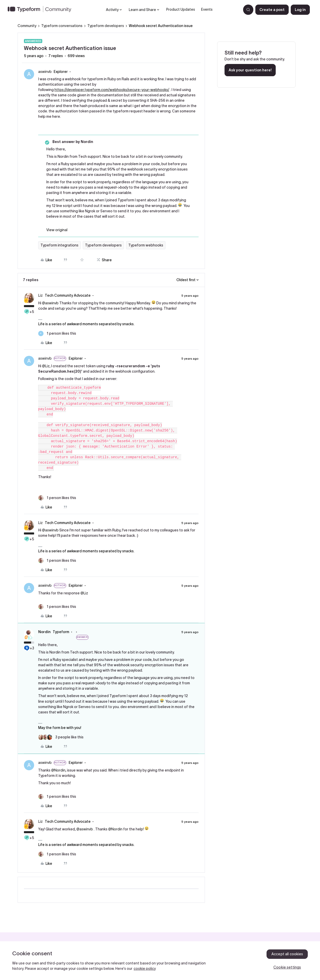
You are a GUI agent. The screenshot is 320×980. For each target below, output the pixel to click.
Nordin (44, 632)
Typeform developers (106, 26)
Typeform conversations (62, 26)
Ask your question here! (250, 70)
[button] (272, 10)
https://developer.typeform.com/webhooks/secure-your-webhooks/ (112, 90)
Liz (40, 295)
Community (27, 26)
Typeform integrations (59, 245)
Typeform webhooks (146, 245)
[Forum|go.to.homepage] (41, 10)
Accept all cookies (287, 954)
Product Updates (181, 9)
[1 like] (57, 334)
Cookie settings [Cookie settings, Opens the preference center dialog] (287, 967)
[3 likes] (61, 737)
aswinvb (45, 72)
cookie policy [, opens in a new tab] (145, 969)
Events (207, 9)
